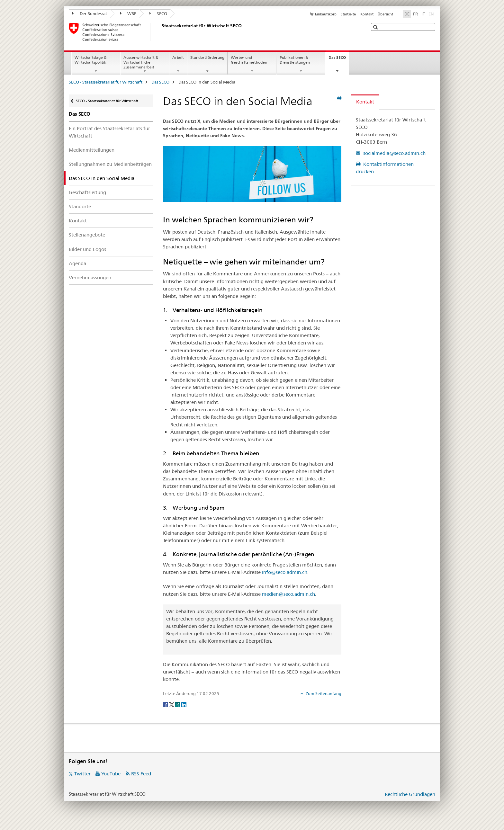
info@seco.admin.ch (285, 572)
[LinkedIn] (184, 704)
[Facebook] (166, 704)
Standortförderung (207, 57)
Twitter (82, 774)
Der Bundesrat (90, 13)
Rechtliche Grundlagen (410, 794)
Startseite (348, 14)
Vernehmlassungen (90, 277)
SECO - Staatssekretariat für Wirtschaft (106, 82)
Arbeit (178, 57)
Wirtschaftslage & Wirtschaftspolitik (90, 60)
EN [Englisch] (432, 13)
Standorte (80, 206)
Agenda (77, 263)
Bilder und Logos (87, 249)
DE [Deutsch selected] (407, 14)
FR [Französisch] (415, 14)
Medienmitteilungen (92, 150)
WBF (128, 13)
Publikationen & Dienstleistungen (295, 60)
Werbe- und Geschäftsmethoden (249, 60)
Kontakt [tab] (365, 102)
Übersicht (385, 14)
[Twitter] (172, 704)
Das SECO (339, 59)
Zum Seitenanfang (323, 693)
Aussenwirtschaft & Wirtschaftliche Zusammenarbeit (141, 62)
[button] (376, 27)
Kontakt (367, 14)
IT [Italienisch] (423, 14)
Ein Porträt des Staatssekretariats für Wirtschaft (109, 132)
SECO (158, 13)
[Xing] (178, 704)
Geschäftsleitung (87, 192)
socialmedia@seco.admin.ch (394, 153)
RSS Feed (141, 774)
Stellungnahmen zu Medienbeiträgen (110, 164)
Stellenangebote (87, 235)
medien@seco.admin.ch (288, 594)
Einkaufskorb (326, 14)
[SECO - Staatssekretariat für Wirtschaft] (160, 32)
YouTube (111, 774)
